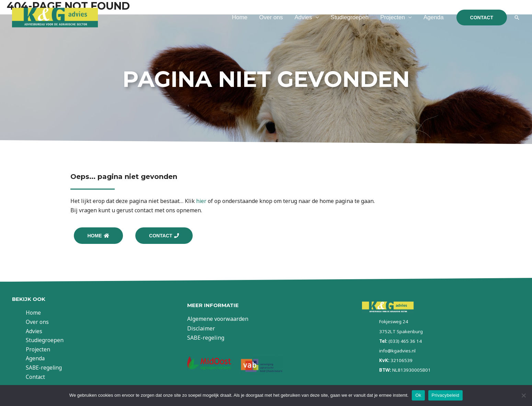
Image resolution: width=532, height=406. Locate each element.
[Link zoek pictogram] (517, 18)
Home (240, 17)
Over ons (271, 17)
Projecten (393, 17)
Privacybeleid (446, 395)
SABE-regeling (48, 369)
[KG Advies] (55, 17)
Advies (303, 17)
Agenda (434, 17)
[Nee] (523, 395)
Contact (39, 378)
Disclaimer (201, 329)
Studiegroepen (350, 17)
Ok (418, 395)
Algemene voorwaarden (218, 320)
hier (201, 201)
